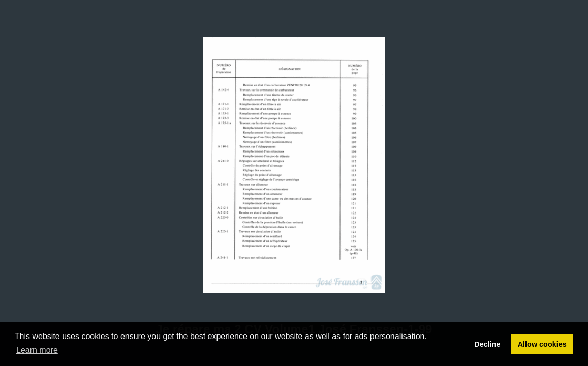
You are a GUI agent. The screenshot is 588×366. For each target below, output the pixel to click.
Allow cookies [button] (542, 344)
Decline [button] (487, 344)
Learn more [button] (37, 350)
